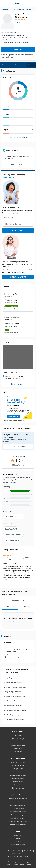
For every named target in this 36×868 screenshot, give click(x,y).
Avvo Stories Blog (18, 748)
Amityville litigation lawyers (13, 692)
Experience (31, 65)
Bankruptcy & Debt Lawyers (18, 799)
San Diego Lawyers (18, 788)
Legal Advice (18, 742)
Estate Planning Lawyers (18, 811)
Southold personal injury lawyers (14, 719)
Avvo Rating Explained (18, 845)
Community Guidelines (17, 853)
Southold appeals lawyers (12, 701)
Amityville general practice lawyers (15, 687)
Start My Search (18, 230)
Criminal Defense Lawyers (18, 805)
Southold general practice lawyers (15, 710)
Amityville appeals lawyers (12, 678)
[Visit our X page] (15, 863)
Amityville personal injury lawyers (15, 696)
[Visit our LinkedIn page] (22, 863)
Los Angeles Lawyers (18, 765)
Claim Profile (18, 49)
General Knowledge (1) (13, 535)
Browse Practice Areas (18, 745)
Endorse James (18, 600)
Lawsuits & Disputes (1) (14, 517)
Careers (18, 838)
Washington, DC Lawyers (18, 775)
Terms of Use (7, 851)
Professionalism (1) (12, 540)
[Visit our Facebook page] (8, 863)
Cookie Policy (28, 851)
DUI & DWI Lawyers (18, 808)
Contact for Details (15, 164)
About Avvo (18, 835)
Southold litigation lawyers (13, 715)
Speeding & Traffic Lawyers (18, 824)
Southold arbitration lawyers (13, 706)
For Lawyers (18, 752)
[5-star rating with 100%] (18, 491)
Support (18, 841)
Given (26, 607)
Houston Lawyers (18, 772)
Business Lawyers (18, 802)
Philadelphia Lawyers (18, 778)
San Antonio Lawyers (18, 785)
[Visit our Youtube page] (28, 863)
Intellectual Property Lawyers (18, 821)
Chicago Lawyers (18, 769)
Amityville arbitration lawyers (13, 682)
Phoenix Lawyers (18, 782)
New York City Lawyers (18, 762)
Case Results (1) (11, 529)
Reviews (18, 65)
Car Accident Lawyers (18, 815)
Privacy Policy (17, 851)
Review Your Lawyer (18, 739)
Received (10, 607)
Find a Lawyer (18, 735)
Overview (5, 65)
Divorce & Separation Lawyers (18, 818)
